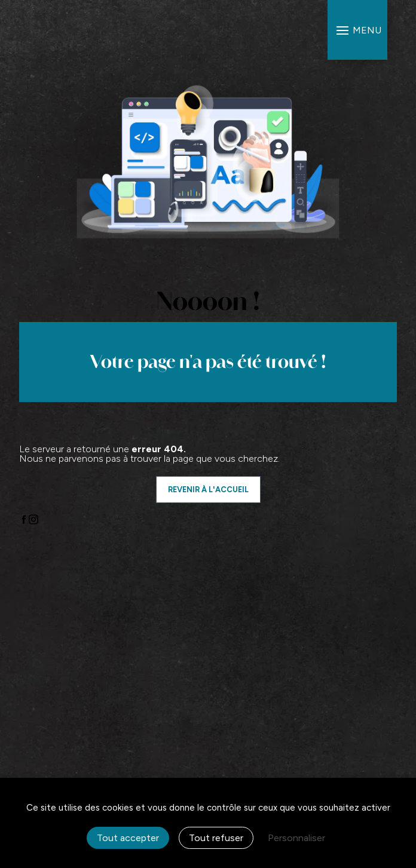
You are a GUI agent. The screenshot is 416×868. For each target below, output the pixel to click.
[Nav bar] (357, 30)
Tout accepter (128, 838)
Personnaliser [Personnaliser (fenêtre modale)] (296, 838)
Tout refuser (216, 838)
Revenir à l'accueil (208, 490)
